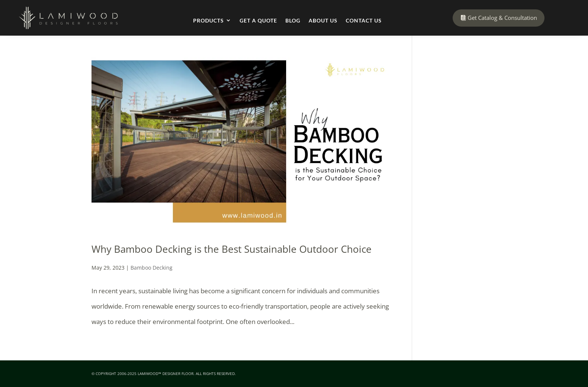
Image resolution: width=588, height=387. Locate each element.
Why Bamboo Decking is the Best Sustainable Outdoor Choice (232, 249)
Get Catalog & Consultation (502, 18)
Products (208, 20)
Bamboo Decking (151, 268)
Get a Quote (258, 20)
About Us (323, 20)
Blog (293, 20)
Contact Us (364, 20)
